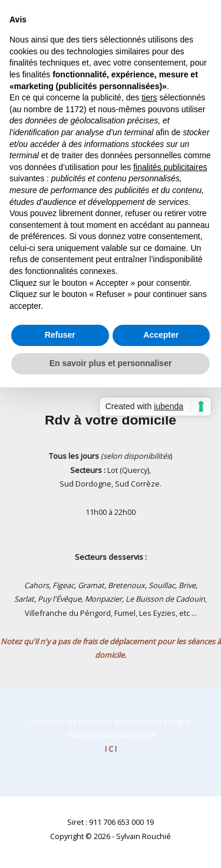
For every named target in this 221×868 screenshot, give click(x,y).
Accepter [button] (161, 335)
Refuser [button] (60, 335)
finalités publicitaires (170, 167)
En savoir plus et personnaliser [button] (111, 363)
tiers (149, 97)
